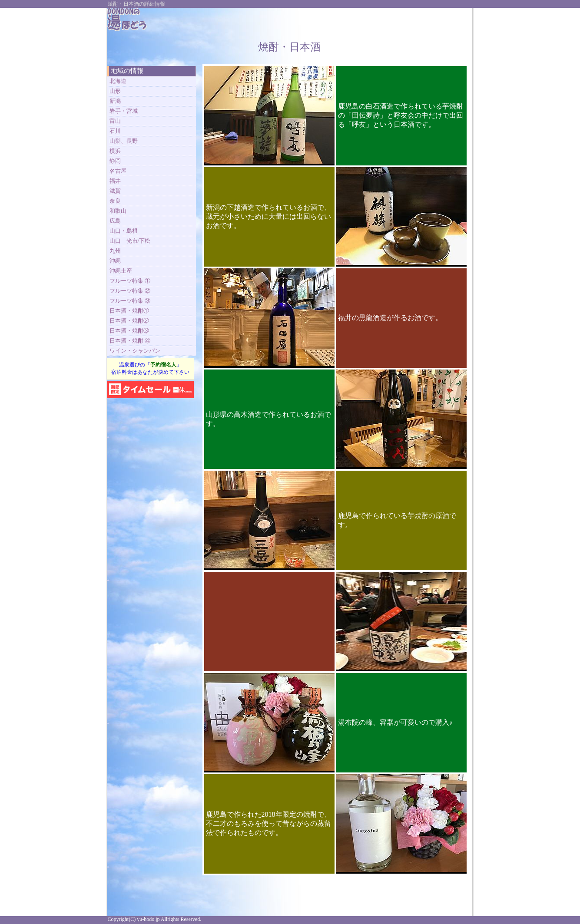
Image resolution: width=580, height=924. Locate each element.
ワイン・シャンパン (135, 351)
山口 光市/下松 (130, 241)
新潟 (115, 101)
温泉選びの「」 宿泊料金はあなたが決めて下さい (150, 368)
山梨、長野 (124, 141)
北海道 (118, 81)
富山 (115, 121)
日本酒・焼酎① (129, 311)
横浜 (115, 151)
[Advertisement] (365, 21)
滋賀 (115, 191)
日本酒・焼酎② (129, 321)
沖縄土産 (121, 271)
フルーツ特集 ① (130, 281)
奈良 (115, 201)
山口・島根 (124, 231)
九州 (115, 251)
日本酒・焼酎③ (129, 331)
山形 (115, 91)
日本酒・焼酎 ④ (130, 341)
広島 (115, 221)
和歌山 (118, 211)
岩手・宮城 (124, 111)
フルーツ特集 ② (130, 291)
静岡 (115, 161)
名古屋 (118, 171)
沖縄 (115, 261)
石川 (115, 131)
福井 (115, 181)
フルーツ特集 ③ (130, 301)
